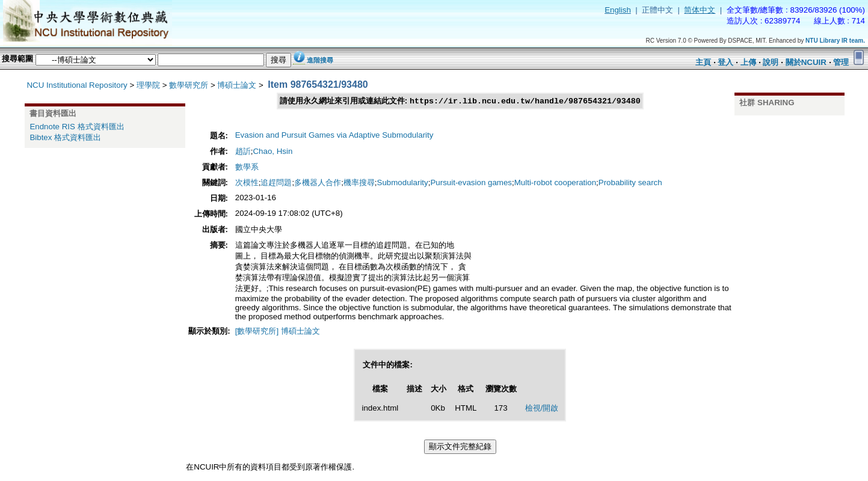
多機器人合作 (318, 183)
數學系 (247, 167)
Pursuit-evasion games (471, 183)
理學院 (148, 85)
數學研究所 (189, 85)
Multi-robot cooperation (555, 183)
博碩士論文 (237, 85)
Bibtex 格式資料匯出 (65, 137)
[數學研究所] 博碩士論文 (278, 332)
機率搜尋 (359, 183)
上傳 (748, 62)
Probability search (630, 183)
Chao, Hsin (272, 152)
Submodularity (403, 183)
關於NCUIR (806, 62)
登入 (725, 62)
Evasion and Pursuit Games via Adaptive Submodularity (334, 136)
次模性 (247, 183)
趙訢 (243, 152)
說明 (771, 62)
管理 (841, 62)
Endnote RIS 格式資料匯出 (77, 127)
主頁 (703, 62)
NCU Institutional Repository (77, 85)
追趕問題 (276, 183)
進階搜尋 (320, 60)
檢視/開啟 (542, 409)
